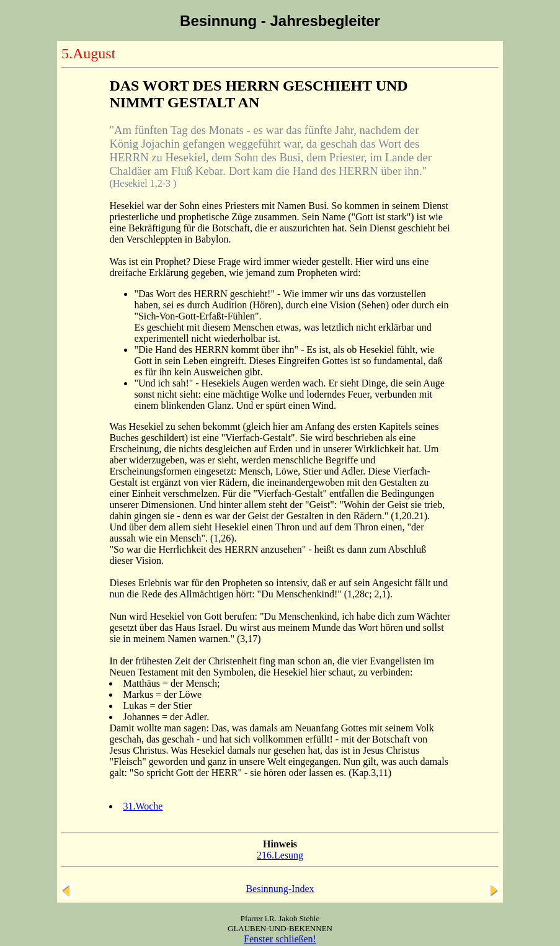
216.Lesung (280, 855)
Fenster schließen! (280, 939)
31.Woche (143, 806)
